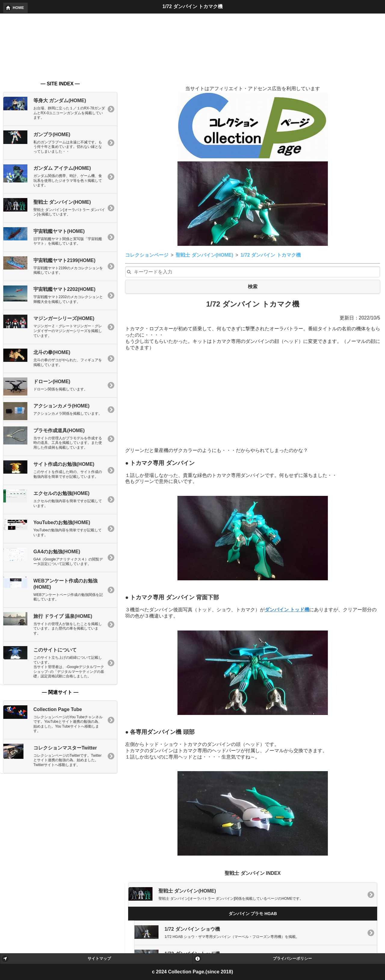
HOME (18, 8)
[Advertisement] (253, 337)
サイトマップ (99, 959)
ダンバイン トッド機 (287, 547)
